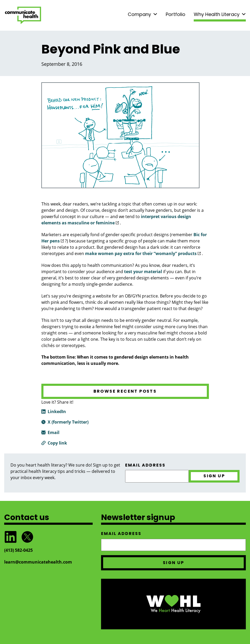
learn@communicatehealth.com (38, 562)
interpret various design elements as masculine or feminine (116, 220)
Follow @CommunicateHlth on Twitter (27, 537)
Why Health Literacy (217, 14)
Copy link (57, 443)
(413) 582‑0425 (18, 550)
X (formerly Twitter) (68, 422)
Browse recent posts (125, 391)
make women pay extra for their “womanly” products (143, 253)
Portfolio (176, 14)
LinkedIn (57, 412)
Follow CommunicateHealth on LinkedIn (10, 537)
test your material (143, 272)
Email (54, 432)
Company (139, 14)
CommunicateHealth (23, 15)
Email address (145, 465)
